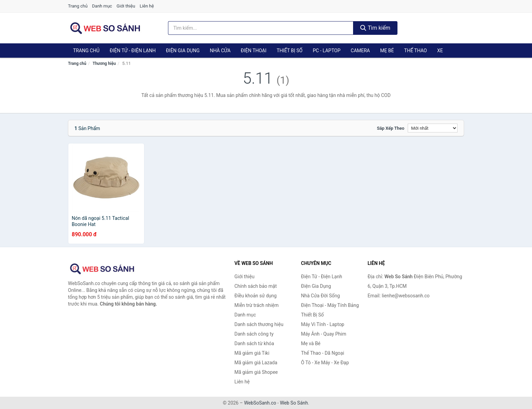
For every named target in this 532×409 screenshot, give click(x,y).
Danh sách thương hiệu (259, 324)
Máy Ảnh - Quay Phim (324, 334)
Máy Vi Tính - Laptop (323, 324)
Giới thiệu (126, 6)
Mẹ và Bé (311, 343)
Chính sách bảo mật (256, 286)
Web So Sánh (294, 403)
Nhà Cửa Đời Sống (321, 296)
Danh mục (102, 6)
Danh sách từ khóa (254, 343)
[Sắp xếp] (433, 128)
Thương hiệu (104, 64)
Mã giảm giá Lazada (256, 363)
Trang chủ (78, 6)
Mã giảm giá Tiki (252, 353)
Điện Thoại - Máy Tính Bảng (330, 305)
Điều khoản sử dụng (256, 296)
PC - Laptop (327, 51)
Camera (360, 51)
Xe (440, 51)
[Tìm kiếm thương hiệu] (261, 28)
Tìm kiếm (375, 28)
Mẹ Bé (387, 51)
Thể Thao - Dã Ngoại (323, 353)
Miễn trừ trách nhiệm (257, 305)
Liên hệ (147, 6)
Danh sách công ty (254, 334)
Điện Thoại (254, 51)
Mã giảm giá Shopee (256, 372)
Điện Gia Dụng (183, 51)
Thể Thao (416, 51)
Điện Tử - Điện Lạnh (133, 51)
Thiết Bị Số (290, 51)
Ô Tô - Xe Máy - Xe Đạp (325, 363)
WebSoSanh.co (260, 403)
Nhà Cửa (220, 51)
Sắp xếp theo (391, 128)
